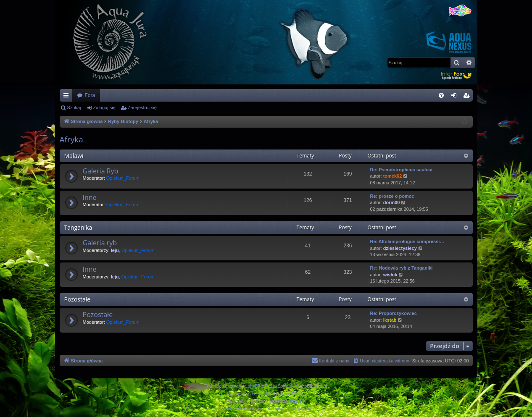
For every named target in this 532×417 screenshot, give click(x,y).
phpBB (254, 386)
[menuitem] (441, 95)
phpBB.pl (297, 401)
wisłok (390, 275)
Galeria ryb (100, 243)
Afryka (71, 139)
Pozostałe (78, 299)
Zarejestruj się (142, 108)
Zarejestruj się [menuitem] (468, 97)
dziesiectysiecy (400, 248)
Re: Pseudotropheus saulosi (402, 170)
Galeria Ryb (101, 171)
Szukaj (74, 108)
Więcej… (68, 97)
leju (115, 250)
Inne (90, 197)
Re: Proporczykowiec (394, 313)
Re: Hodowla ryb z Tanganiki (402, 268)
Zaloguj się (104, 108)
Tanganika (78, 227)
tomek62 (393, 176)
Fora (90, 95)
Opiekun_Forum (123, 178)
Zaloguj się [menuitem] (455, 97)
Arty (252, 394)
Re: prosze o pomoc (392, 196)
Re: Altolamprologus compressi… (407, 241)
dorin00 (392, 202)
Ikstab (390, 320)
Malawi (74, 156)
